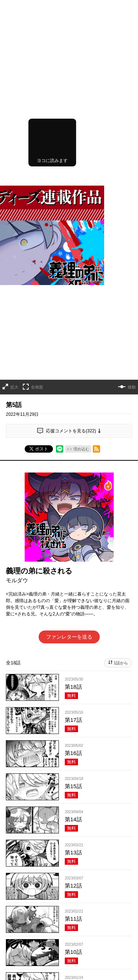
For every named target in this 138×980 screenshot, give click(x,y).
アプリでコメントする (69, 908)
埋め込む (81, 253)
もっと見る (66, 816)
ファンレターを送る (69, 441)
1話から (121, 467)
